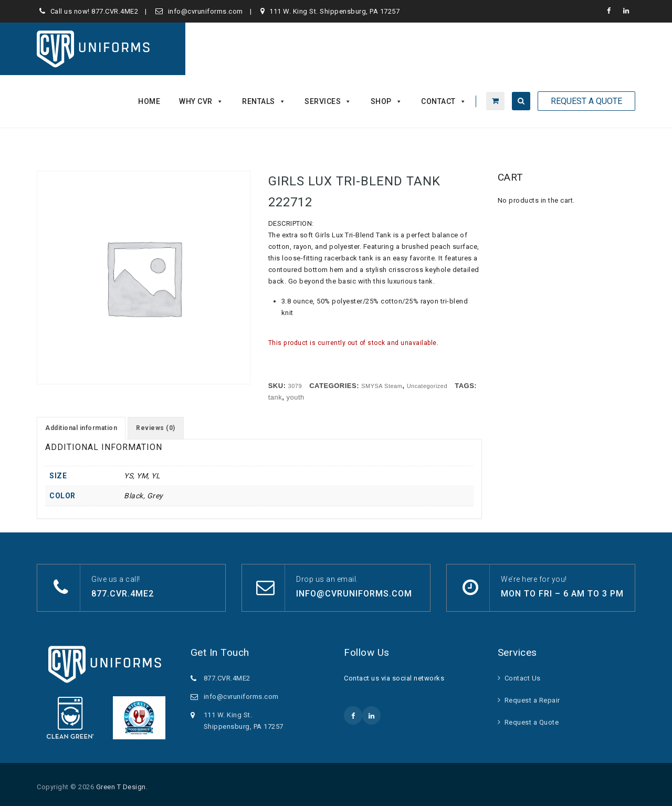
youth (296, 397)
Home (149, 101)
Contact (444, 101)
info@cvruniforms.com (206, 11)
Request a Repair (532, 700)
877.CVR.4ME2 (115, 11)
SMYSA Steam (382, 386)
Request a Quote (532, 722)
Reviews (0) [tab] (156, 428)
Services (328, 101)
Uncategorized (427, 386)
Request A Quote (586, 101)
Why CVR (201, 101)
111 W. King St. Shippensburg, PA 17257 (334, 11)
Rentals (264, 101)
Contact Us (523, 678)
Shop (387, 101)
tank (275, 397)
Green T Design (121, 787)
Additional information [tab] (81, 428)
